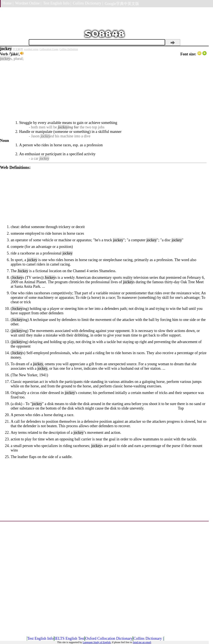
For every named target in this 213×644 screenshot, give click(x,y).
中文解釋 (18, 49)
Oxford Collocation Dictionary (109, 638)
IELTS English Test (70, 638)
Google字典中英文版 (122, 4)
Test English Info (40, 638)
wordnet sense (31, 49)
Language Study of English (97, 642)
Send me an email (142, 642)
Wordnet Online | (28, 3)
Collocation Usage (49, 49)
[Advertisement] (103, 91)
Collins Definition (69, 49)
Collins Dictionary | (88, 3)
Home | (8, 3)
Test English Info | (57, 3)
